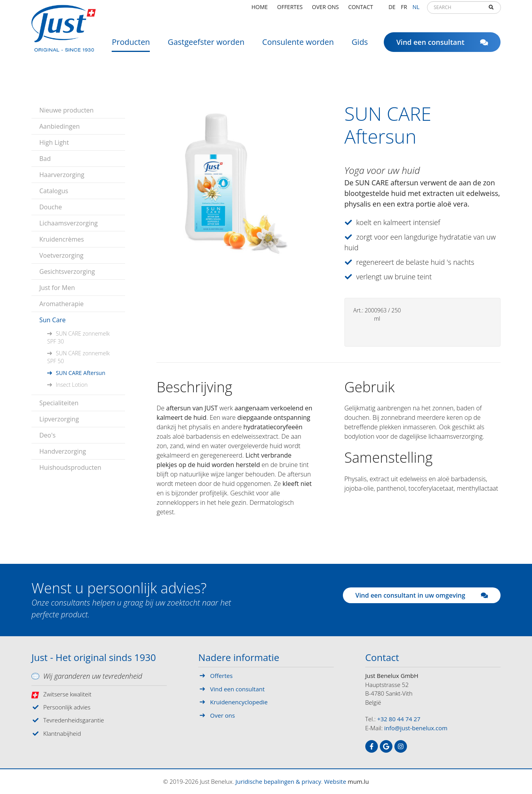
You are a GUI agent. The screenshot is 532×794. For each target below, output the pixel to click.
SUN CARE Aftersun (81, 373)
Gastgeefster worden (206, 45)
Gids (360, 45)
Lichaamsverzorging (69, 223)
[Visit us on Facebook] (372, 746)
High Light (54, 142)
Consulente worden (298, 45)
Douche (51, 207)
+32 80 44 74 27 (399, 719)
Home (260, 10)
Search (491, 10)
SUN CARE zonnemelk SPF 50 (78, 357)
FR (404, 10)
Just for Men (57, 288)
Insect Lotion (72, 385)
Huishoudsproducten (70, 467)
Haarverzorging (62, 175)
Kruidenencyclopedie (239, 702)
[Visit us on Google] (386, 746)
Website (335, 781)
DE (392, 10)
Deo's (47, 435)
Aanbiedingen (60, 126)
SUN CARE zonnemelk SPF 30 (78, 337)
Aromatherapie (62, 304)
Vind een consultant (442, 45)
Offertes (290, 10)
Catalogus (54, 191)
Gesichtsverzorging (67, 271)
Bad (45, 159)
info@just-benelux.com (416, 728)
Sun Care (52, 320)
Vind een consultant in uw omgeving (422, 595)
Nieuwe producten (66, 110)
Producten (131, 45)
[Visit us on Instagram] (401, 746)
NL (416, 10)
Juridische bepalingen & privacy (278, 781)
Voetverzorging (61, 255)
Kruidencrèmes (62, 239)
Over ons (325, 10)
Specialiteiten (59, 403)
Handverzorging (63, 451)
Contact (360, 10)
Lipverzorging (59, 419)
